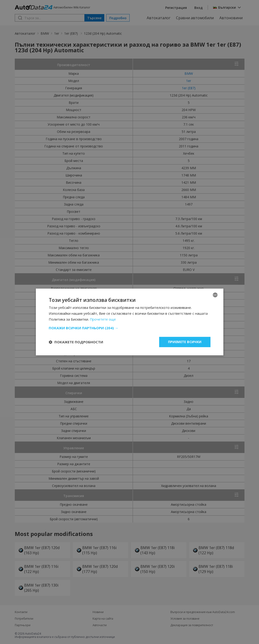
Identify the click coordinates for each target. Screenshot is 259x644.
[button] (130, 328)
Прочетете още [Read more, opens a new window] (103, 319)
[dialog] (129, 322)
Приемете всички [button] (184, 342)
